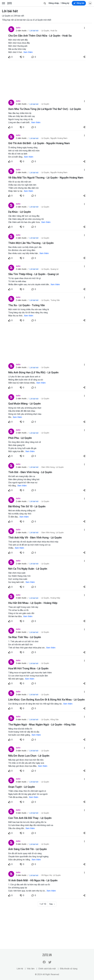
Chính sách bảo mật (47, 969)
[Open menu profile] (90, 3)
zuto (18, 28)
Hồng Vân (54, 720)
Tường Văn (55, 300)
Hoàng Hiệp (55, 598)
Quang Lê (54, 269)
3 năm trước (21, 598)
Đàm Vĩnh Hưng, (48, 467)
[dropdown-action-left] (84, 28)
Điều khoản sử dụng (69, 969)
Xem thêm (28, 52)
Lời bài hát (34, 31)
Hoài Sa (54, 31)
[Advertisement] (47, 80)
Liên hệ (20, 969)
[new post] (79, 3)
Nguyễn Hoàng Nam (59, 138)
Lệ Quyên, (46, 31)
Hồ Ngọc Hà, (47, 875)
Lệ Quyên (45, 104)
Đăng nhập (54, 3)
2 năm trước (21, 31)
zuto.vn (9, 3)
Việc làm (31, 969)
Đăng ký (65, 3)
